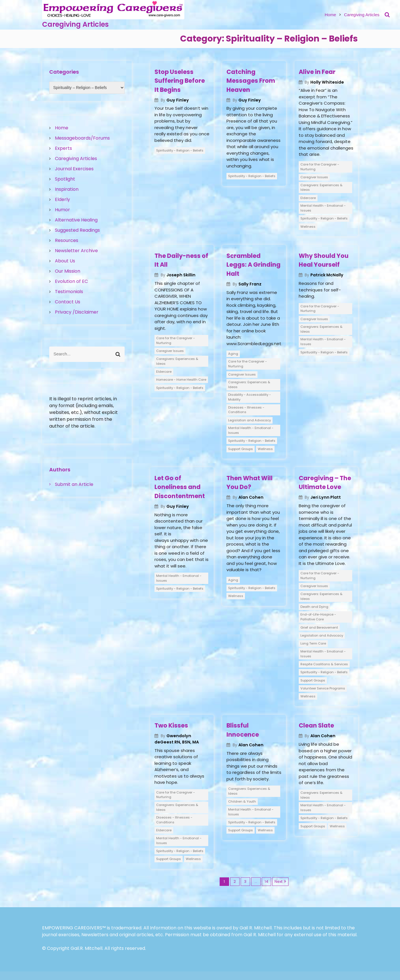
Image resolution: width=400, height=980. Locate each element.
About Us (65, 261)
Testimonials (69, 292)
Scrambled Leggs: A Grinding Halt (253, 265)
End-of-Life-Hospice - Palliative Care (318, 617)
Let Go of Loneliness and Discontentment (180, 487)
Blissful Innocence (243, 730)
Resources (67, 240)
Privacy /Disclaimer (77, 312)
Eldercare (308, 198)
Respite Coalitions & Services (324, 664)
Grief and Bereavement (319, 627)
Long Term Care (313, 643)
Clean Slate (316, 725)
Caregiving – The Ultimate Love (325, 483)
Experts (63, 148)
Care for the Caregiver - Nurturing (320, 167)
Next (279, 881)
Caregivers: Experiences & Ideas (321, 187)
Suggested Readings (77, 230)
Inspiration (67, 189)
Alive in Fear (317, 72)
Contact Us (68, 302)
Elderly (62, 199)
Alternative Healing (76, 220)
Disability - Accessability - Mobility (250, 397)
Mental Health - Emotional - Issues (323, 208)
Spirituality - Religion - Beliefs (180, 150)
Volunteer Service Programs (323, 688)
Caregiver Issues (314, 177)
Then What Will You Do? (250, 483)
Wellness (308, 227)
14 (266, 881)
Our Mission (68, 271)
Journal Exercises (74, 169)
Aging (233, 354)
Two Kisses (171, 725)
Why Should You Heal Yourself (324, 260)
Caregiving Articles (75, 24)
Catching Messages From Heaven (251, 81)
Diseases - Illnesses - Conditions (246, 410)
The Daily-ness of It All (181, 260)
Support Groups (241, 449)
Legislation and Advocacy (250, 420)
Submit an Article (74, 484)
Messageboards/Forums (82, 138)
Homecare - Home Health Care (181, 380)
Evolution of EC (71, 281)
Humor (62, 210)
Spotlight (65, 179)
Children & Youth (242, 801)
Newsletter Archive (76, 251)
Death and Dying (314, 607)
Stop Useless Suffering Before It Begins (180, 81)
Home (330, 15)
